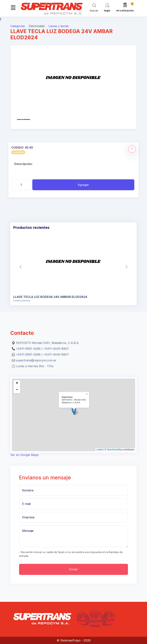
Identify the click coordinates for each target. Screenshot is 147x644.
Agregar (83, 185)
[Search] (94, 8)
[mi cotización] (125, 8)
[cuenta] (107, 7)
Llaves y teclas (59, 26)
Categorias (18, 26)
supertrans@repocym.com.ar (36, 360)
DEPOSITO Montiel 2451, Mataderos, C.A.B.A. (48, 343)
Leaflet (100, 450)
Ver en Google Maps (24, 455)
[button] (126, 267)
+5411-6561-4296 (28, 349)
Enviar (73, 569)
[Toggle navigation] (13, 7)
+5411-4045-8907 (56, 349)
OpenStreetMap (115, 450)
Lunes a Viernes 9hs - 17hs (35, 366)
